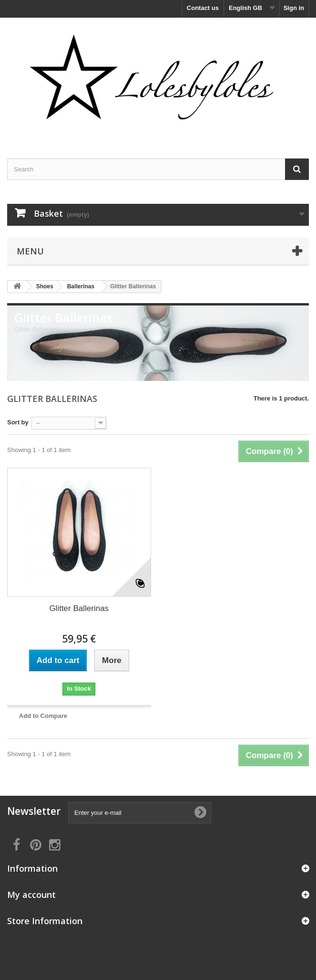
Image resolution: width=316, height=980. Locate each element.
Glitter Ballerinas (79, 608)
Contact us (203, 8)
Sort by (18, 422)
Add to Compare (43, 716)
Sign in (294, 8)
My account (31, 895)
